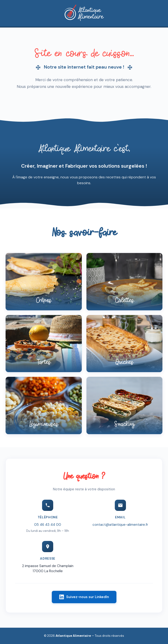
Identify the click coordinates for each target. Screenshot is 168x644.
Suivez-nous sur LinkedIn (84, 597)
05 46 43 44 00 (48, 525)
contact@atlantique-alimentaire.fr (120, 525)
